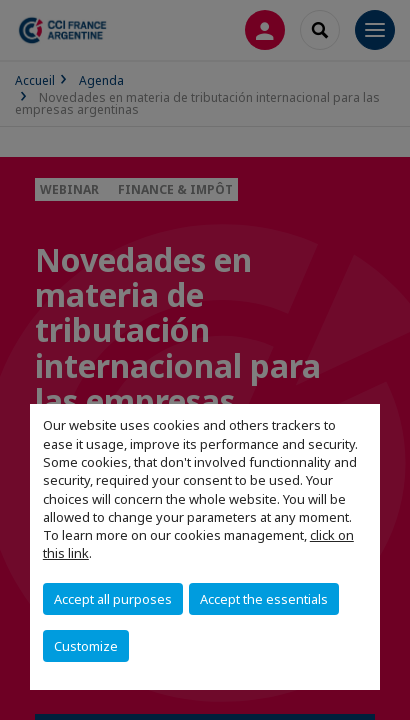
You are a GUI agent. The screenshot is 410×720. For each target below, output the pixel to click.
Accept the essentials (264, 599)
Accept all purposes (113, 599)
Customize (86, 646)
